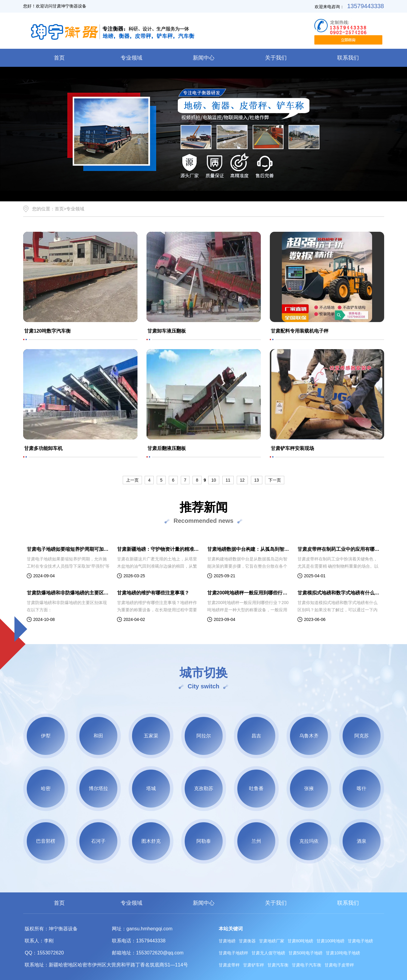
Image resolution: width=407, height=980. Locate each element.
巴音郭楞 (46, 841)
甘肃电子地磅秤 (233, 953)
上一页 (132, 480)
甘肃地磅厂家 (272, 941)
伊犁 (46, 736)
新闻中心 (204, 58)
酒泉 (362, 841)
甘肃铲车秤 (254, 965)
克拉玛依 (309, 841)
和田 (98, 736)
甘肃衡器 (247, 941)
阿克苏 (362, 736)
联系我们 (348, 58)
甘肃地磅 (227, 941)
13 (257, 480)
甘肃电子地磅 (360, 941)
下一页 (275, 480)
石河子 (98, 841)
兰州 (256, 841)
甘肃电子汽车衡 (307, 965)
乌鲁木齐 (309, 736)
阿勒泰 (204, 841)
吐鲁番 (256, 788)
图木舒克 (151, 841)
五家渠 (151, 736)
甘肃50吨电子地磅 (306, 953)
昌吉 (256, 736)
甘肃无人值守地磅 (268, 953)
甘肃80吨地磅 (301, 941)
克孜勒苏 (204, 788)
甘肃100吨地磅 (330, 941)
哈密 (46, 788)
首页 (59, 58)
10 (214, 480)
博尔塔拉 (98, 788)
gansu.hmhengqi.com (149, 929)
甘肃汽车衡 (278, 965)
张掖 (309, 788)
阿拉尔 (204, 736)
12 (242, 480)
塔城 (151, 788)
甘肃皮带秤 (229, 965)
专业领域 (131, 58)
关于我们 (276, 58)
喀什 (362, 788)
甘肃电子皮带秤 (339, 965)
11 (228, 480)
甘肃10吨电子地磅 (343, 953)
